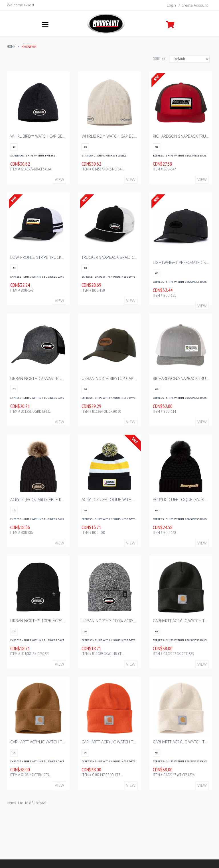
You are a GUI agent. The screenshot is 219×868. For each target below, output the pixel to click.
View (59, 179)
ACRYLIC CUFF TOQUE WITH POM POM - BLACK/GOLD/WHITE (137, 500)
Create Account (195, 5)
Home (11, 47)
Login (171, 5)
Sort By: (160, 58)
